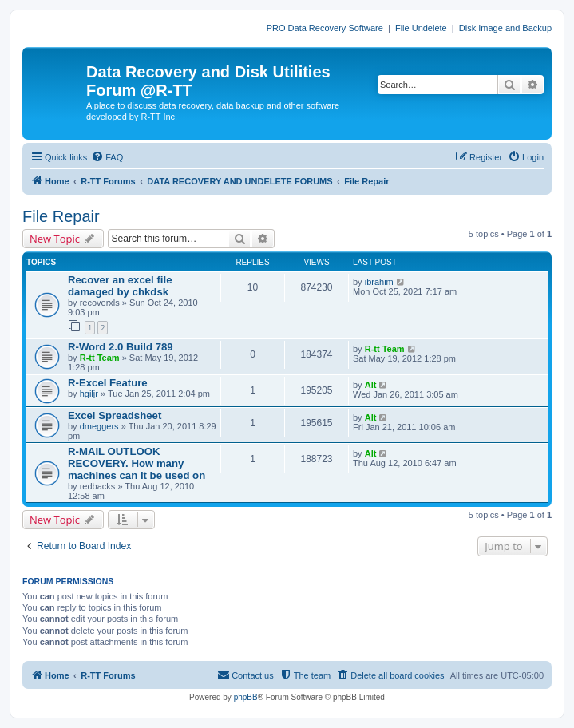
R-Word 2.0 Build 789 (121, 347)
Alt (371, 385)
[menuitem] (107, 157)
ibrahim (379, 282)
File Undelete (421, 28)
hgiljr (89, 394)
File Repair (61, 216)
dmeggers (99, 426)
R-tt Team (100, 358)
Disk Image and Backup (505, 28)
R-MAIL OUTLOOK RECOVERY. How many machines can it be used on (137, 463)
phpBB (246, 697)
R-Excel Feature (108, 383)
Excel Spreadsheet (115, 415)
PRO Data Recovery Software (325, 28)
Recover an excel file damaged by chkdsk (120, 286)
